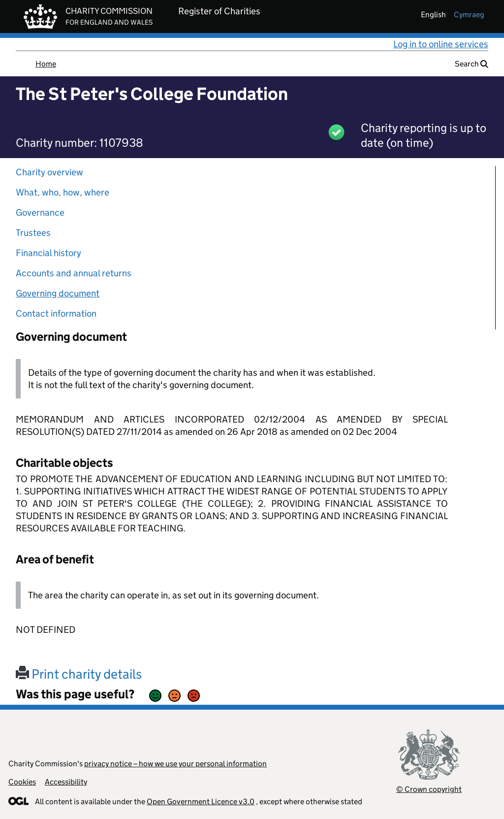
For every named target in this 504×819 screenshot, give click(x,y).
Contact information (56, 313)
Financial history (48, 253)
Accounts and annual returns (74, 273)
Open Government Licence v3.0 (201, 802)
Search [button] (472, 64)
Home (46, 64)
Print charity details (79, 674)
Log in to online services (441, 44)
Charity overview (49, 172)
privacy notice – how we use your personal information (175, 764)
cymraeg (469, 15)
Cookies (22, 782)
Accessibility (66, 782)
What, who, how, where (63, 192)
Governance (40, 213)
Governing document (58, 293)
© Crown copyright (429, 789)
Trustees (33, 233)
